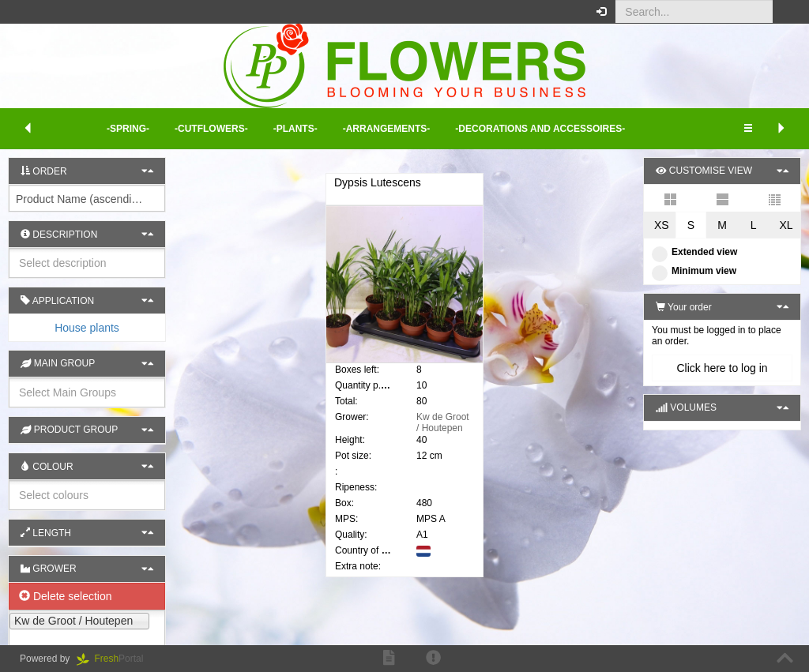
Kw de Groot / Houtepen (443, 422)
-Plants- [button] (295, 129)
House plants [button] (87, 328)
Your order (684, 307)
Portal (115, 659)
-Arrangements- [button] (387, 129)
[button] (785, 12)
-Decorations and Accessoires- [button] (540, 129)
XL (786, 225)
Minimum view (694, 271)
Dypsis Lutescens (378, 182)
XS (662, 225)
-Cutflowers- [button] (211, 129)
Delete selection (66, 596)
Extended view (694, 252)
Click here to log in (722, 368)
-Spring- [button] (128, 129)
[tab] (87, 328)
